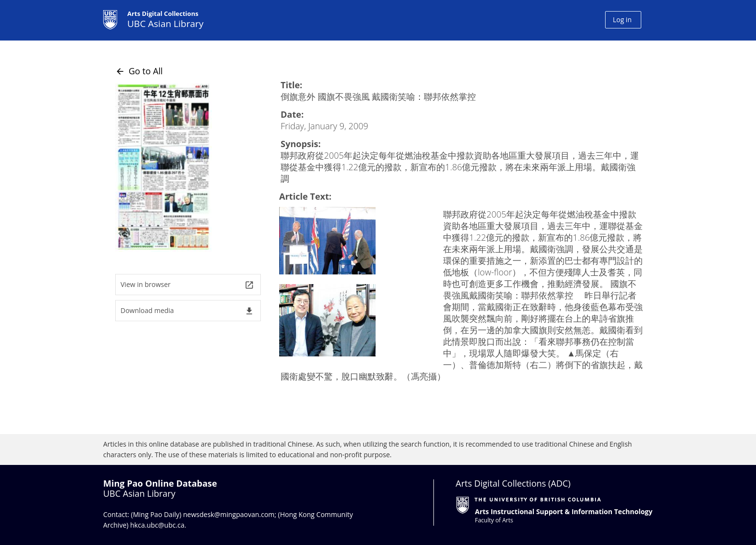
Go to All (139, 71)
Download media (187, 311)
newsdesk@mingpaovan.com (229, 514)
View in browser (187, 285)
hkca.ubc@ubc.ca (157, 525)
